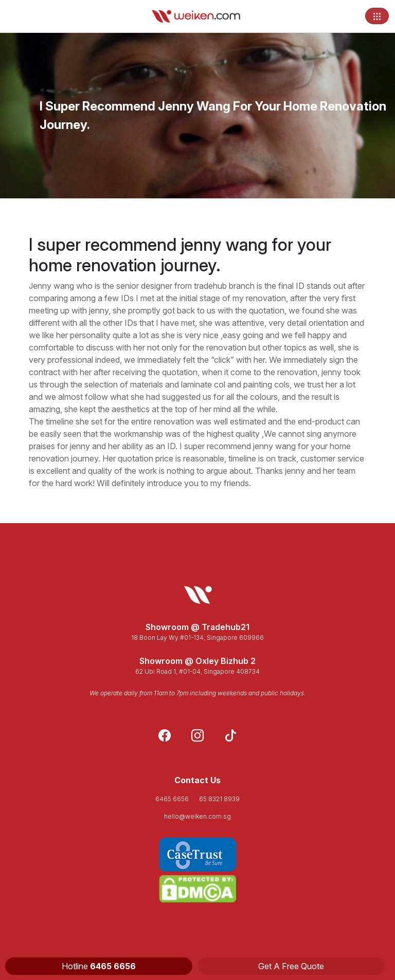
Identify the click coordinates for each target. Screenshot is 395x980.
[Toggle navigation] (377, 16)
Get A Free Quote (291, 966)
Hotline (99, 966)
